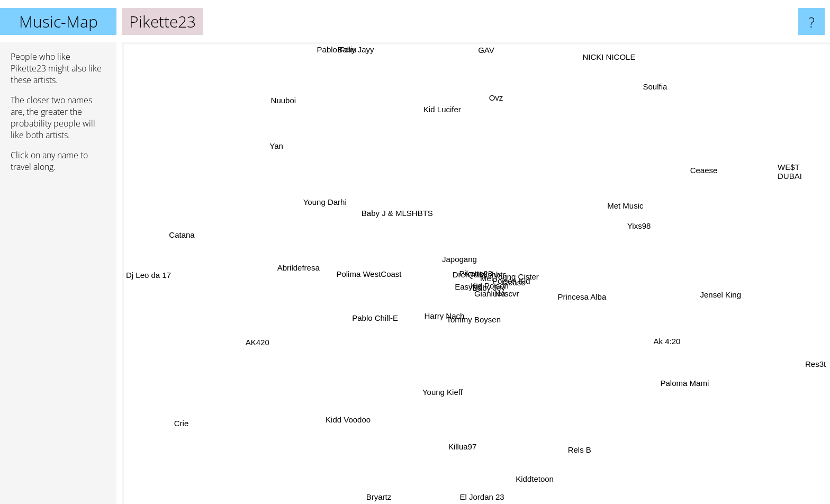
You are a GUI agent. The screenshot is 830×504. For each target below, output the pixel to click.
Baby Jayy (363, 49)
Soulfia (653, 76)
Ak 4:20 (668, 319)
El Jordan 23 (478, 497)
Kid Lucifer (446, 105)
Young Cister (523, 270)
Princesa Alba (579, 292)
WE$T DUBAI (790, 173)
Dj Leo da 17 (171, 274)
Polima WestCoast (351, 263)
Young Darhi (323, 205)
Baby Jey (459, 301)
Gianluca (496, 295)
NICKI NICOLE (599, 73)
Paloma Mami (680, 378)
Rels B (595, 465)
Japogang (477, 273)
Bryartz (381, 497)
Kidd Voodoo (340, 428)
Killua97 (463, 445)
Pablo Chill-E (370, 315)
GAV (492, 73)
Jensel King (692, 295)
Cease (529, 256)
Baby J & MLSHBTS (406, 200)
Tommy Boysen (451, 339)
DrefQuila (433, 272)
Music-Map (58, 21)
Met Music (616, 208)
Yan (279, 154)
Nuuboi (278, 101)
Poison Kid (488, 265)
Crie (192, 417)
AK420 (252, 333)
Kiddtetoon (534, 469)
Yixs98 (658, 243)
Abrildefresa (322, 278)
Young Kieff (449, 377)
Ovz (502, 98)
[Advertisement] (58, 343)
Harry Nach (462, 318)
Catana (184, 235)
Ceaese (703, 165)
